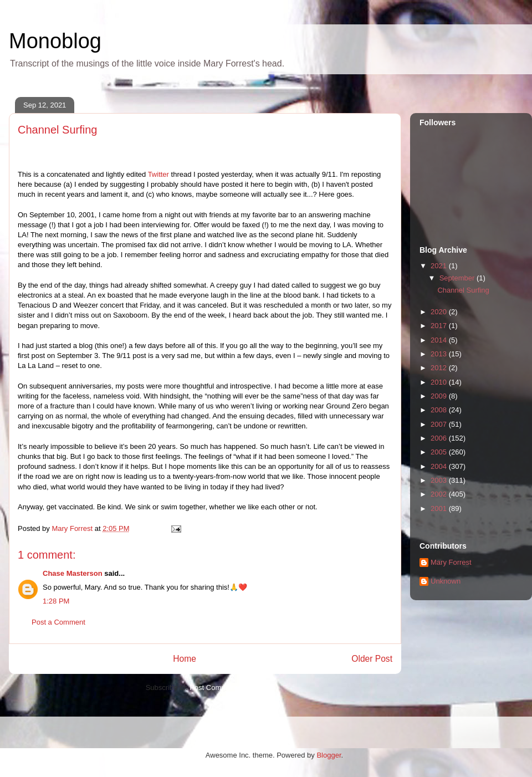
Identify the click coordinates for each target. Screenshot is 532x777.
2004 (440, 466)
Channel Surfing (463, 290)
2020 (440, 312)
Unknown (446, 581)
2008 (440, 410)
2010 (440, 382)
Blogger (329, 755)
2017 (440, 326)
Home (185, 659)
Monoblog (55, 41)
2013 (440, 354)
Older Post (372, 659)
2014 (440, 340)
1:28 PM (56, 601)
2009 (440, 396)
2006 (440, 438)
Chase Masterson (73, 573)
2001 (440, 508)
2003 (440, 480)
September (458, 278)
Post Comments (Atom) (227, 687)
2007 (440, 424)
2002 (440, 494)
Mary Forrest (451, 562)
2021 (440, 266)
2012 (440, 368)
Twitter (158, 174)
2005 (440, 452)
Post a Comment (58, 622)
